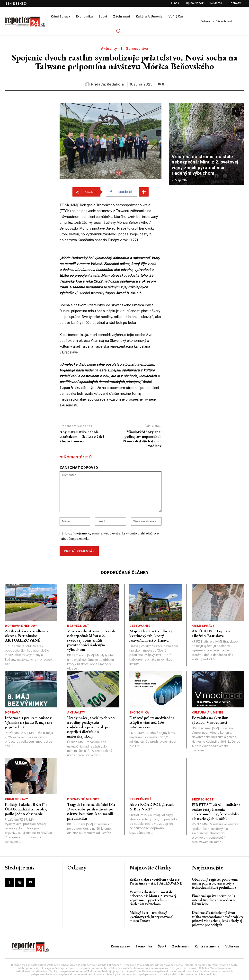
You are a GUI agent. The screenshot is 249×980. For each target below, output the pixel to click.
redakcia (115, 84)
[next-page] (236, 111)
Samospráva (137, 49)
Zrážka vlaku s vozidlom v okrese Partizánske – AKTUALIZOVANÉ (27, 635)
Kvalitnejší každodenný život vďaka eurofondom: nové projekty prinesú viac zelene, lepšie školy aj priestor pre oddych (218, 918)
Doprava (13, 712)
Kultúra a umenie (207, 712)
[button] (118, 31)
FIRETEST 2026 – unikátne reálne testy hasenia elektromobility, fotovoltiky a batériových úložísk (216, 811)
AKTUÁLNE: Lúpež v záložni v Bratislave (211, 633)
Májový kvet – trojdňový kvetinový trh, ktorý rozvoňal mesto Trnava (151, 635)
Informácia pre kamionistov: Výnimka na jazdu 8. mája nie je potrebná (29, 722)
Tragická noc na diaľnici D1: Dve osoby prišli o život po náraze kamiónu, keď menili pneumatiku (91, 811)
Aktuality (109, 49)
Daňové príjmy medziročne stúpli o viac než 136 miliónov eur (152, 722)
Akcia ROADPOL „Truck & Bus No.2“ (154, 806)
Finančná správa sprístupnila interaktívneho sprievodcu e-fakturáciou (214, 899)
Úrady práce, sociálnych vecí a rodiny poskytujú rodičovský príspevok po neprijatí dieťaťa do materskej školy (91, 726)
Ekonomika (139, 712)
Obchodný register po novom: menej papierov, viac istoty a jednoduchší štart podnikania (215, 882)
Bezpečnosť (78, 626)
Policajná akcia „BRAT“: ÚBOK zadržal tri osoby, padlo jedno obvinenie (26, 808)
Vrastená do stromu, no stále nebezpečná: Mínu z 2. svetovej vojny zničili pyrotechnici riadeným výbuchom (207, 165)
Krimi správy (203, 626)
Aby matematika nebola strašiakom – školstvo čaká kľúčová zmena (82, 436)
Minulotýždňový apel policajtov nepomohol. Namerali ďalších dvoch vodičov (142, 439)
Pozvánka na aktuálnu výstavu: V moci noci (210, 720)
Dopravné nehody (21, 626)
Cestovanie (140, 626)
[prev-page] (227, 111)
